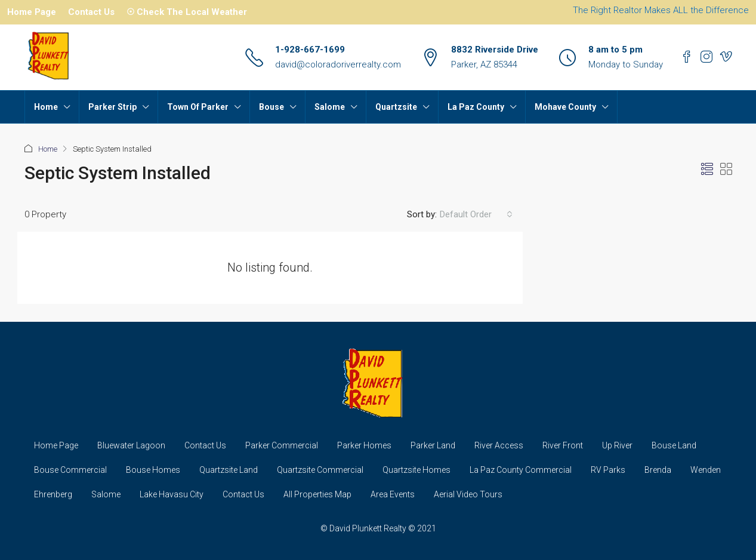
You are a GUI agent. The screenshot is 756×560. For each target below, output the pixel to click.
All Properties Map (317, 494)
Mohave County (565, 107)
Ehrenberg (53, 494)
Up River (617, 445)
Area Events (393, 494)
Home (46, 107)
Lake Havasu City (172, 494)
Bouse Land (674, 445)
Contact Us (91, 12)
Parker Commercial (282, 445)
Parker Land (433, 445)
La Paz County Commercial (521, 470)
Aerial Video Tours (468, 494)
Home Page (32, 12)
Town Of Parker (198, 107)
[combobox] (476, 214)
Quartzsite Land (229, 470)
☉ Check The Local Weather (187, 12)
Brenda (658, 470)
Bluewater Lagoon (131, 445)
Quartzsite (396, 107)
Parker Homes (364, 445)
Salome (330, 107)
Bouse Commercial (70, 470)
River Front (563, 445)
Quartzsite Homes (416, 470)
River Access (499, 445)
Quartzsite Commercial (320, 470)
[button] (707, 170)
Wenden (706, 470)
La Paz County (476, 107)
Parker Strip (112, 107)
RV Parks (608, 470)
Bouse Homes (153, 470)
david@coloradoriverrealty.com (338, 64)
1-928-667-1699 (310, 50)
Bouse (271, 107)
